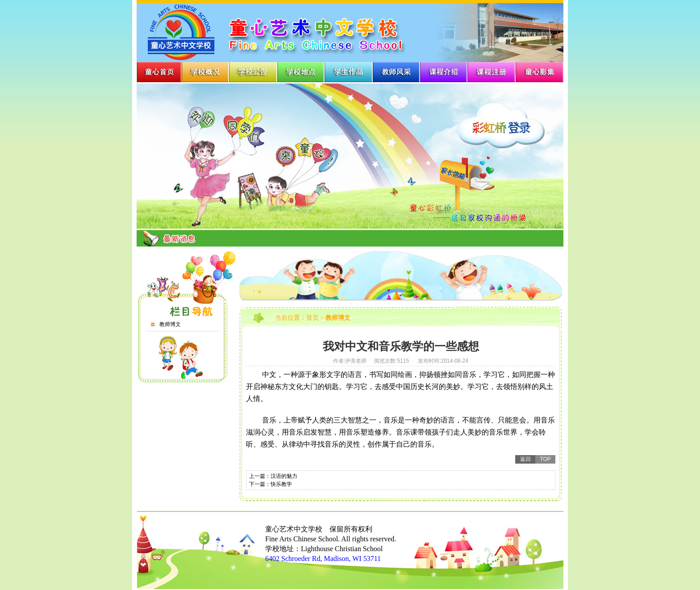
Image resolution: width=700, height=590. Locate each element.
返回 (525, 459)
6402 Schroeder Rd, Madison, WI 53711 (323, 559)
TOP (545, 459)
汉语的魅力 (284, 476)
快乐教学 (281, 484)
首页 (312, 318)
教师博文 (170, 324)
